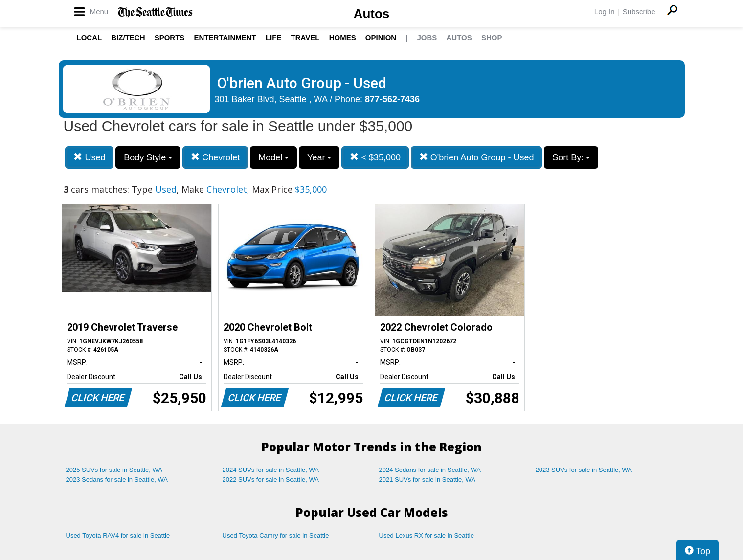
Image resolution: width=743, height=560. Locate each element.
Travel (305, 37)
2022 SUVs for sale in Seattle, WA (271, 480)
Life (274, 37)
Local (90, 37)
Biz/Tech (128, 37)
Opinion (381, 37)
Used (89, 157)
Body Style (148, 157)
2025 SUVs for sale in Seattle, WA (114, 470)
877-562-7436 (392, 99)
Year (319, 157)
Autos (372, 14)
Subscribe (639, 11)
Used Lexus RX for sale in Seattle (427, 535)
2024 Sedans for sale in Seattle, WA (430, 470)
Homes (343, 37)
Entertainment (225, 37)
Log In (605, 11)
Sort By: (571, 157)
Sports (170, 37)
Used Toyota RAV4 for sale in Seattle (118, 535)
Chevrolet (215, 157)
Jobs (427, 37)
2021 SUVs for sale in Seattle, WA (428, 480)
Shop (492, 37)
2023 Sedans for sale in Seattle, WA (117, 480)
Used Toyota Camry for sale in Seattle (276, 535)
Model (273, 157)
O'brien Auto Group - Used (477, 157)
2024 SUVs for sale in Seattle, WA (271, 470)
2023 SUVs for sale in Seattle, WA (584, 470)
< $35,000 (375, 157)
